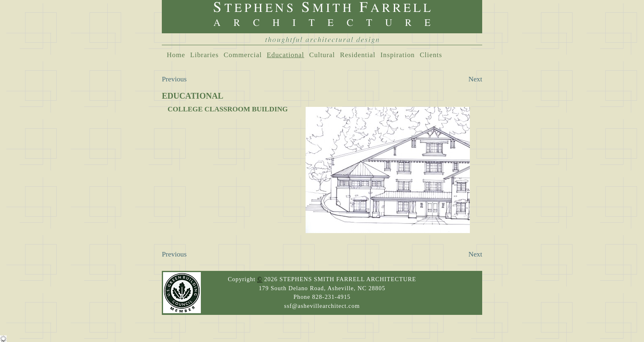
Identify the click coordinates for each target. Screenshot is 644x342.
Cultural (322, 55)
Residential (358, 55)
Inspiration (398, 55)
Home (176, 55)
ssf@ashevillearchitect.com (322, 306)
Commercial (243, 55)
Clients (431, 55)
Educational (286, 55)
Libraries (205, 55)
